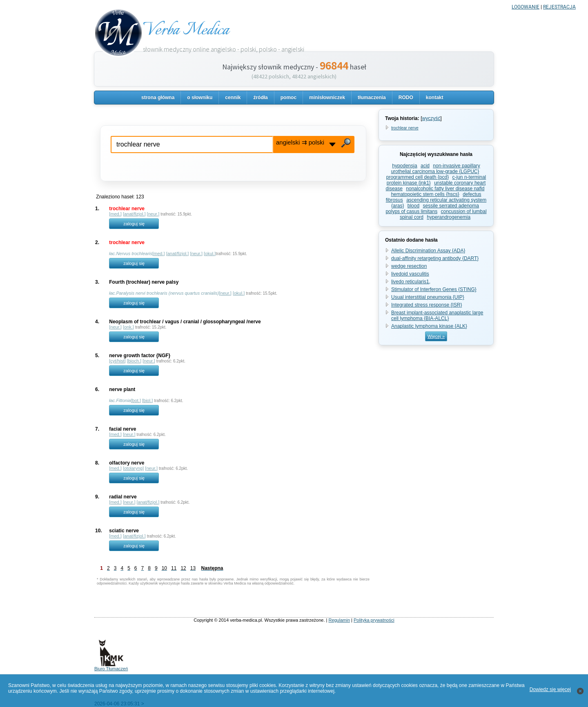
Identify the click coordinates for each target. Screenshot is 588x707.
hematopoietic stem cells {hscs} (425, 194)
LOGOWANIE (526, 7)
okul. (210, 253)
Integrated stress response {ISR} (427, 305)
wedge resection (409, 266)
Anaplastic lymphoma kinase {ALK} (429, 326)
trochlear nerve (405, 128)
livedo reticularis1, (411, 282)
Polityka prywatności (374, 620)
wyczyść (431, 118)
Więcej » (436, 336)
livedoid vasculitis (410, 274)
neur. (153, 214)
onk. (128, 327)
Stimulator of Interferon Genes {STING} (434, 289)
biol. (147, 400)
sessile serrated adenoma (451, 206)
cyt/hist (117, 361)
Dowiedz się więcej (550, 689)
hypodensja (404, 166)
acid (425, 166)
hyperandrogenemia (449, 217)
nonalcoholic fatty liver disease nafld (445, 189)
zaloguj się (134, 224)
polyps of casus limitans (411, 211)
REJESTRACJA (559, 7)
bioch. (134, 361)
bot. (136, 400)
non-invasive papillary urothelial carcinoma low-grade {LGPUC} (435, 169)
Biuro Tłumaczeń (111, 667)
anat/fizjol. (134, 214)
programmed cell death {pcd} (418, 177)
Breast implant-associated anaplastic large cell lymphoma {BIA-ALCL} (437, 316)
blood (413, 206)
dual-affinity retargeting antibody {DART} (435, 258)
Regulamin (339, 620)
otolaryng (133, 468)
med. (115, 214)
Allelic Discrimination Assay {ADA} (428, 251)
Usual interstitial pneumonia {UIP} (428, 297)
